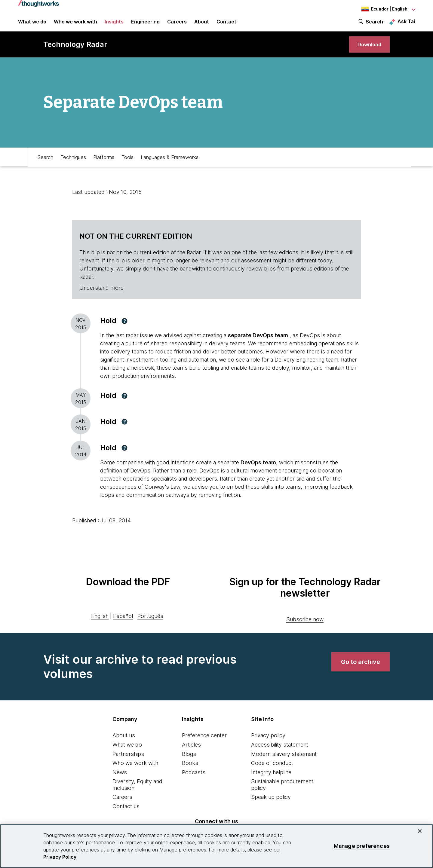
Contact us (126, 814)
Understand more (101, 296)
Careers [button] (177, 25)
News (120, 780)
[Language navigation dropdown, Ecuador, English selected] (382, 9)
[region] (216, 846)
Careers (122, 805)
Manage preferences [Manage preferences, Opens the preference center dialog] (362, 846)
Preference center (204, 743)
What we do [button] (32, 25)
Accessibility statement (280, 752)
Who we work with (135, 771)
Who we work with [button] (75, 25)
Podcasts (194, 780)
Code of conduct (272, 771)
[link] (367, 50)
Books (190, 771)
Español (123, 624)
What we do (127, 752)
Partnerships (128, 762)
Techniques (73, 164)
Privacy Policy (60, 857)
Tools (127, 164)
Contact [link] (226, 25)
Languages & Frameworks (170, 164)
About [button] (202, 25)
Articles (191, 752)
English (100, 624)
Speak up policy (271, 805)
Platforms (104, 164)
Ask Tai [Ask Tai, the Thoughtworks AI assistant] (406, 24)
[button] (124, 329)
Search (374, 25)
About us (124, 743)
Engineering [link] (145, 25)
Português (150, 624)
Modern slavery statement (284, 762)
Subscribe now (305, 627)
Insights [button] (114, 25)
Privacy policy (268, 743)
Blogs (189, 762)
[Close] (420, 831)
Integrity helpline (271, 780)
